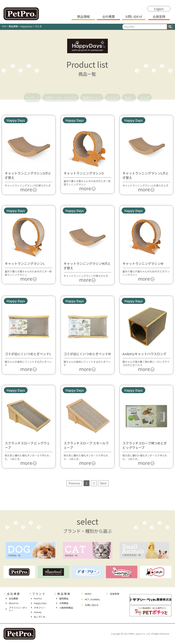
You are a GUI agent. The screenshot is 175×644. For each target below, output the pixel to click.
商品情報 (83, 17)
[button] (16, 120)
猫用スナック (92, 93)
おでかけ (113, 93)
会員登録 (159, 17)
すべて (32, 93)
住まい (129, 93)
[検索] (170, 27)
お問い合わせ (134, 17)
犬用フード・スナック (61, 93)
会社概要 (109, 17)
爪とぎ (145, 93)
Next (103, 483)
